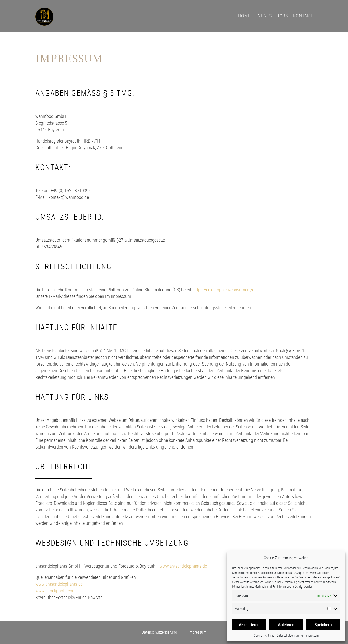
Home (244, 16)
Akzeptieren (249, 625)
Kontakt (303, 16)
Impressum (312, 635)
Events (264, 16)
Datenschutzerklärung (290, 635)
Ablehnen (286, 625)
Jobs (282, 16)
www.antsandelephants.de (183, 566)
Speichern (323, 625)
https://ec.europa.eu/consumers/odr (226, 290)
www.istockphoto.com (56, 591)
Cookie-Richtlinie (264, 635)
